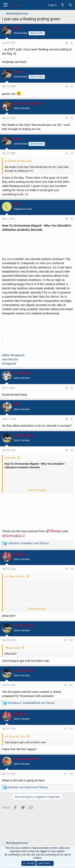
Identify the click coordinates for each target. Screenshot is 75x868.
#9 (72, 569)
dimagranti (9, 363)
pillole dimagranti (13, 355)
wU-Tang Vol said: (15, 576)
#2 (72, 86)
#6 (72, 388)
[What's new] (62, 5)
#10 (71, 640)
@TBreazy (54, 531)
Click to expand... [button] (38, 490)
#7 (72, 419)
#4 (72, 153)
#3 (72, 118)
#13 (71, 774)
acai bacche (10, 359)
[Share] (66, 43)
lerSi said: (10, 458)
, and (28, 543)
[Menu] (5, 5)
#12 (71, 729)
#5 (72, 219)
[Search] (70, 5)
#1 (72, 43)
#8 (72, 450)
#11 (71, 685)
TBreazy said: (12, 648)
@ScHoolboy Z (13, 536)
